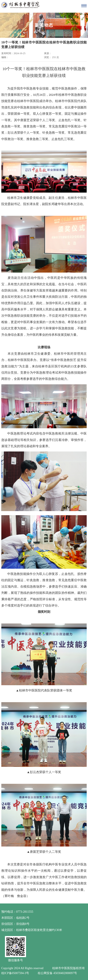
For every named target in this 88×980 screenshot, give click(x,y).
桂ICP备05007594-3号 (15, 973)
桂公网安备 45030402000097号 (57, 973)
